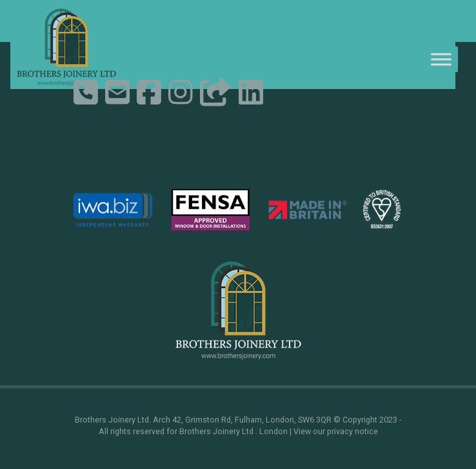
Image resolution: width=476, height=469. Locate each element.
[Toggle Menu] (441, 59)
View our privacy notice (336, 431)
